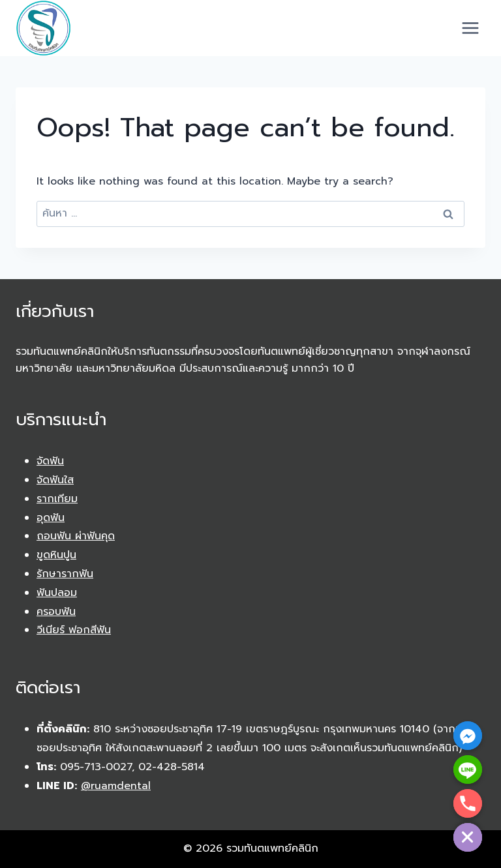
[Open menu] (470, 28)
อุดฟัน (51, 518)
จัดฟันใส (55, 480)
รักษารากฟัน (65, 574)
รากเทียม (57, 499)
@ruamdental (116, 786)
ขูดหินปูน (56, 555)
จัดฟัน (50, 461)
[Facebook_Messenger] (468, 736)
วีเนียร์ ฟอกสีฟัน (74, 630)
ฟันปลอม (57, 593)
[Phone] (468, 803)
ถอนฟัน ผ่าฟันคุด (76, 536)
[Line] (468, 770)
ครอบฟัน (56, 612)
